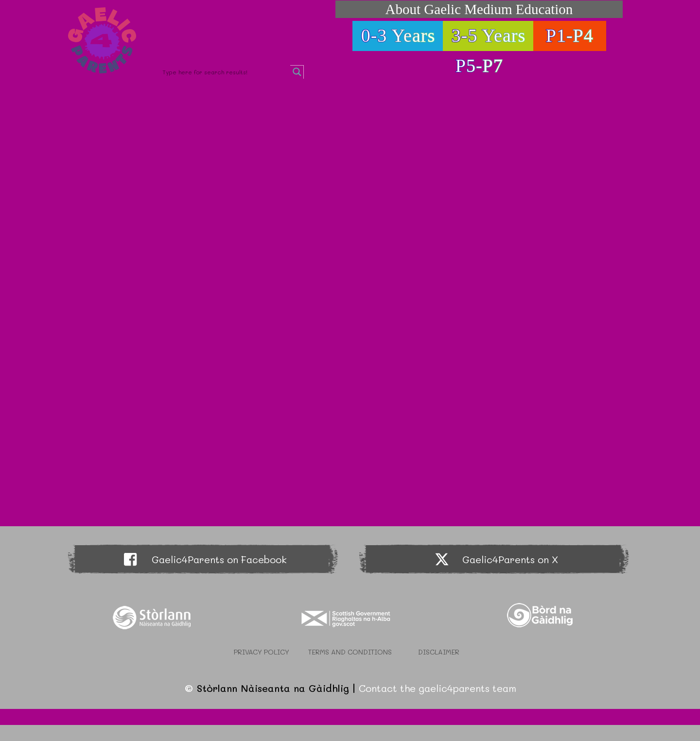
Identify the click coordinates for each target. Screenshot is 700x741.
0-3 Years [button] (398, 35)
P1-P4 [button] (570, 35)
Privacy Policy (262, 652)
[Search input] (225, 72)
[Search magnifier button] (297, 72)
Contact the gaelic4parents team (437, 688)
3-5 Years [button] (489, 35)
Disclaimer (439, 652)
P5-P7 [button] (479, 66)
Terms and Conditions (350, 652)
